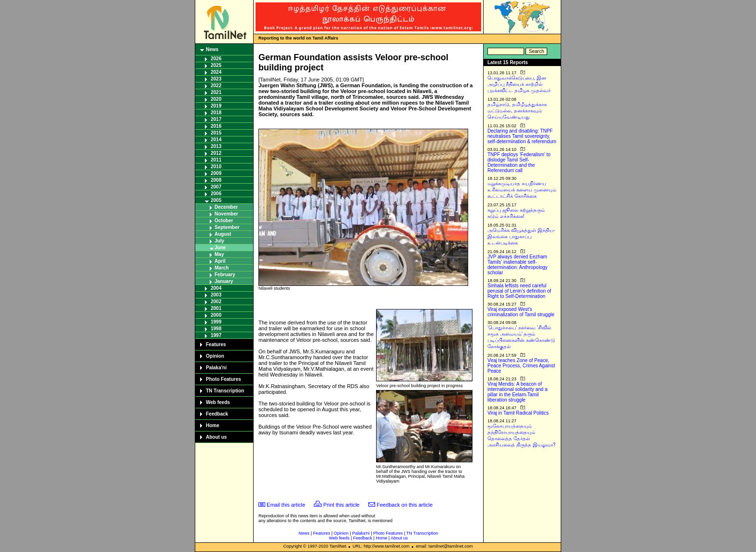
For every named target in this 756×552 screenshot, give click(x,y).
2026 (216, 59)
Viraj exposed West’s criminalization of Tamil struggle (521, 312)
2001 (216, 308)
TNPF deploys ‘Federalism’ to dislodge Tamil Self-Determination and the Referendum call (519, 162)
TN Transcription (225, 391)
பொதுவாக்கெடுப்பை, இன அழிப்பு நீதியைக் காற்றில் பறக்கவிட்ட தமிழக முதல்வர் (519, 84)
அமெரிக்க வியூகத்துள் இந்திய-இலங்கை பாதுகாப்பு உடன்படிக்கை (521, 236)
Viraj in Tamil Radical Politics (518, 413)
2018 (216, 113)
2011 (216, 160)
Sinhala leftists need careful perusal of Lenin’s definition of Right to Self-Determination (519, 291)
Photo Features (223, 379)
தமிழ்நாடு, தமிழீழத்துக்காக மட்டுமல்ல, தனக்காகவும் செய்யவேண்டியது (517, 111)
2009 (216, 173)
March (222, 268)
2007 (216, 187)
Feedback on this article (405, 505)
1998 (216, 329)
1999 (216, 322)
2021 (216, 92)
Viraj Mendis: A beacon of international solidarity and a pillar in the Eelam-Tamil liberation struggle (518, 392)
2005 (216, 200)
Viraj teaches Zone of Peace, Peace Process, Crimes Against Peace (521, 366)
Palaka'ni (216, 368)
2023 (216, 79)
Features (216, 344)
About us (216, 437)
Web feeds (218, 402)
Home (213, 425)
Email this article (286, 505)
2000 (216, 315)
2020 (216, 99)
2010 (216, 167)
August (223, 234)
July (219, 241)
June (220, 248)
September (227, 227)
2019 (216, 106)
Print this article (342, 505)
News (212, 49)
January (224, 281)
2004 (216, 288)
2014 (216, 140)
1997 (216, 335)
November (226, 214)
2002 (216, 302)
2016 (216, 126)
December (226, 207)
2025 (216, 65)
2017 (216, 119)
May (219, 254)
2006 (216, 194)
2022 (216, 86)
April (220, 261)
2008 (216, 180)
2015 (216, 133)
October (224, 221)
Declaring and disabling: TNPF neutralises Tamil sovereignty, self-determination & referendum (522, 136)
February (225, 275)
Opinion (215, 356)
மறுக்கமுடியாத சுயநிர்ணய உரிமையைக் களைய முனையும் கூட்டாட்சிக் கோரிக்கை (522, 190)
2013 (216, 146)
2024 (216, 72)
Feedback (217, 414)
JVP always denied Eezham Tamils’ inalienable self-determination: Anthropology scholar (518, 265)
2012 (216, 153)
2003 (216, 295)
